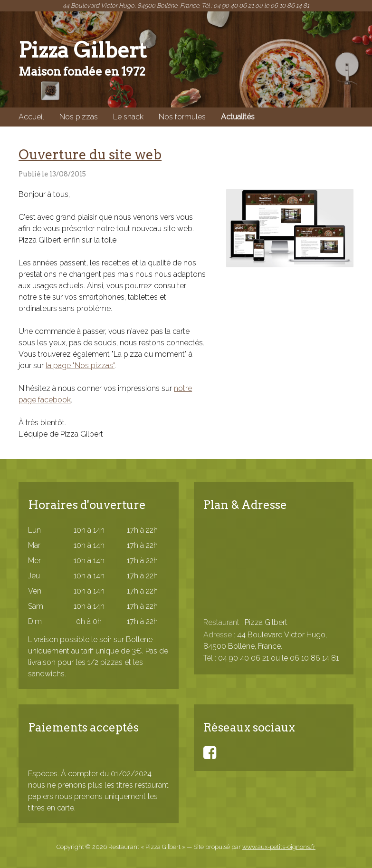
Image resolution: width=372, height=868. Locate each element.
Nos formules (182, 117)
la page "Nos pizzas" (80, 366)
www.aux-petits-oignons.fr (279, 847)
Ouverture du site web (90, 155)
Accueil (31, 117)
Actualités (238, 117)
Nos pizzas (79, 117)
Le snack (128, 117)
